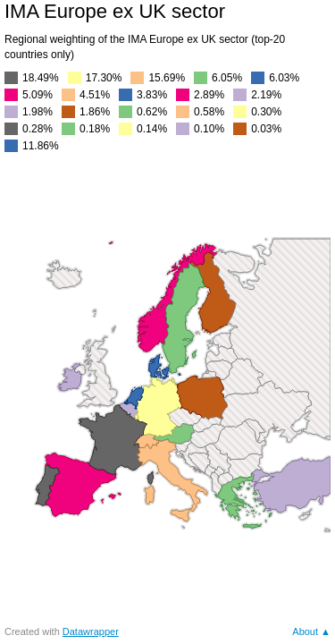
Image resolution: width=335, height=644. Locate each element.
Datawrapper (91, 631)
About (305, 631)
